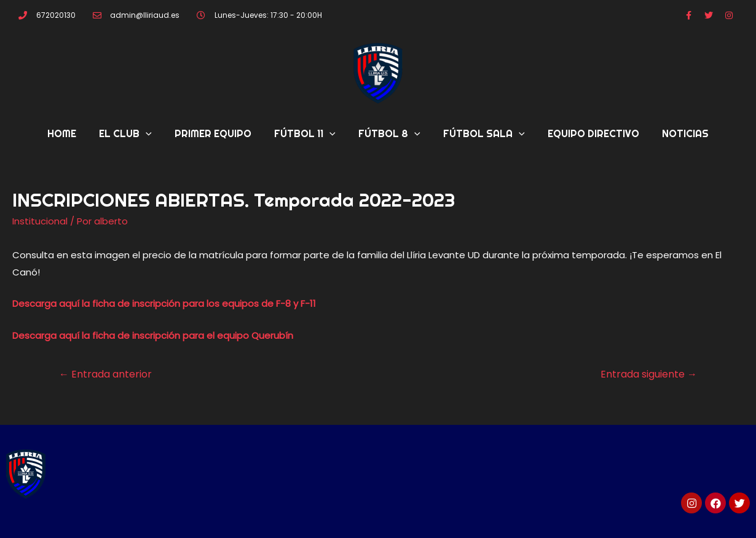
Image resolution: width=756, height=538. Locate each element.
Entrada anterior (105, 374)
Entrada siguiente (649, 374)
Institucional (40, 221)
